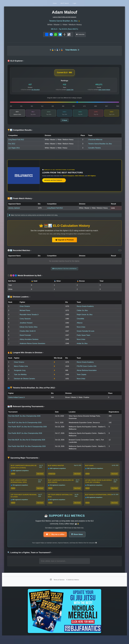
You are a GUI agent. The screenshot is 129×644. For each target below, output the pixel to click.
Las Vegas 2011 (14, 149)
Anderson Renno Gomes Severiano (32, 346)
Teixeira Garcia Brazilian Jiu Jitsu (63, 21)
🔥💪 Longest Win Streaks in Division (25, 355)
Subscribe (80, 35)
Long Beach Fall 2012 (16, 141)
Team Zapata (81, 377)
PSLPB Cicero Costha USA (87, 369)
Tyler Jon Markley (20, 377)
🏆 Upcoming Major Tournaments (23, 460)
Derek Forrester (25, 338)
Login (78, 3)
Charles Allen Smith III (28, 333)
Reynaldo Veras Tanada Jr (29, 317)
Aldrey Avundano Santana (29, 342)
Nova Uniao (81, 329)
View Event (40, 477)
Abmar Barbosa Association (87, 373)
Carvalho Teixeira (94, 149)
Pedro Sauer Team (83, 338)
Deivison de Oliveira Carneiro (24, 381)
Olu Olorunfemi (36, 90)
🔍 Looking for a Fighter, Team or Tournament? (30, 559)
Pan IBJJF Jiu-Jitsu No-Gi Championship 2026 (25, 425)
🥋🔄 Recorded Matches (19, 252)
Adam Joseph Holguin (104, 90)
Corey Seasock (25, 321)
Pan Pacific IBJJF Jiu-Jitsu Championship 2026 (25, 436)
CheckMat (80, 321)
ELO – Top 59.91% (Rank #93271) (65, 30)
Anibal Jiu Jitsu (82, 346)
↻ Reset (65, 122)
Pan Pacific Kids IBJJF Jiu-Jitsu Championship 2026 (27, 449)
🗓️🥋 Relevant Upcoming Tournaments (26, 409)
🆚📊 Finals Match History (20, 200)
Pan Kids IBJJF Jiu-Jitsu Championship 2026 (24, 418)
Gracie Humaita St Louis (86, 333)
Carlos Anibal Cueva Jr (16, 400)
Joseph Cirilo (70, 90)
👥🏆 (32, 390)
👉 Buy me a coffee (54, 541)
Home (51, 3)
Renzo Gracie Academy (85, 309)
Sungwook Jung (20, 373)
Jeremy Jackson (14, 210)
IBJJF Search (65, 3)
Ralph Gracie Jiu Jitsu (85, 317)
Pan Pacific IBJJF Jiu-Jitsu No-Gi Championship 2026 (28, 429)
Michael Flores (25, 313)
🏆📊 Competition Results (20, 132)
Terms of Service (59, 586)
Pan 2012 (12, 145)
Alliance (80, 325)
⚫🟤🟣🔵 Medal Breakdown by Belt (25, 278)
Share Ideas (78, 541)
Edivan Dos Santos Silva (28, 329)
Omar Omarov (25, 309)
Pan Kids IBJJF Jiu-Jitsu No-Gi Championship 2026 (27, 442)
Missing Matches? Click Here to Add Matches (65, 271)
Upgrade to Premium (64, 241)
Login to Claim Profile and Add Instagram (65, 17)
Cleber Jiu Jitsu (82, 313)
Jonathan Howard (26, 325)
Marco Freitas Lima (21, 369)
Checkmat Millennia (95, 141)
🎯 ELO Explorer (16, 61)
